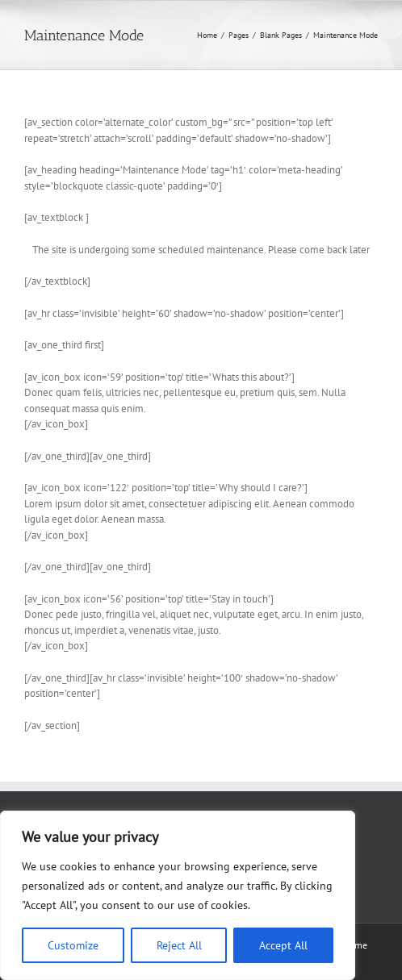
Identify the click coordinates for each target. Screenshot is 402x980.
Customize (73, 945)
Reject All (179, 945)
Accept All (283, 945)
